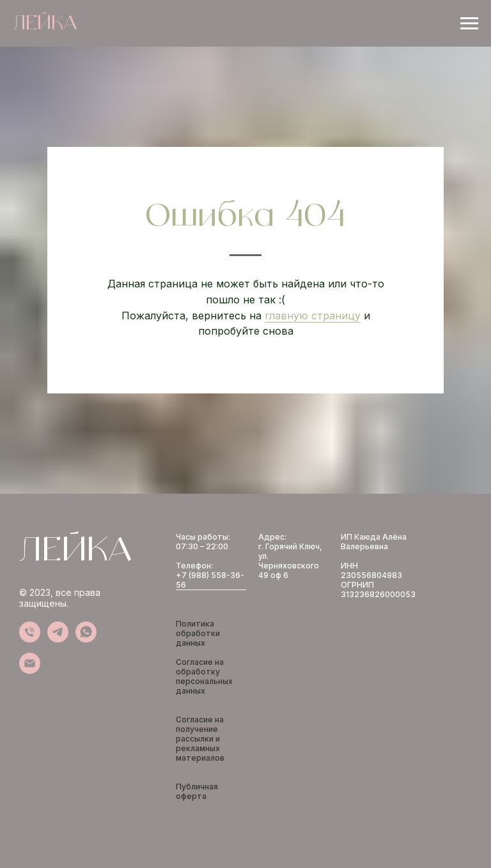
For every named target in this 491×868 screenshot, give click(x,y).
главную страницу (313, 316)
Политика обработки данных (198, 633)
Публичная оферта (197, 791)
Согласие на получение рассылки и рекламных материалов (200, 739)
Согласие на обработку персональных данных (204, 676)
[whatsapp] (86, 639)
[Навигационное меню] (469, 24)
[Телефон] (30, 639)
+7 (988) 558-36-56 (210, 580)
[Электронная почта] (30, 670)
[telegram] (58, 639)
